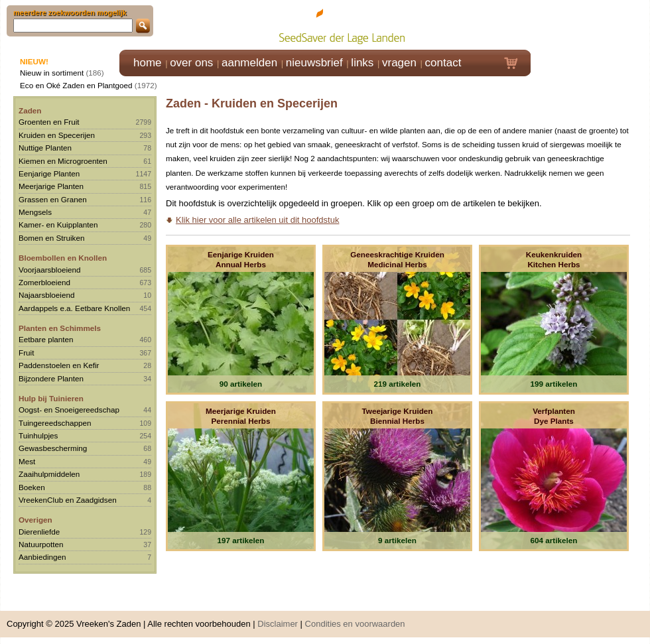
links (362, 63)
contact (443, 63)
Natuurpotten (41, 544)
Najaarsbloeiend (46, 295)
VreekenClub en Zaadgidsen (68, 500)
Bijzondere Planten (51, 378)
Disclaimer (278, 624)
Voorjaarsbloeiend (50, 270)
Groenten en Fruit (49, 122)
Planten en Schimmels (60, 328)
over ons (191, 63)
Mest (27, 461)
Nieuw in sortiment (52, 73)
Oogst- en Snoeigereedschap (69, 410)
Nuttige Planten (45, 148)
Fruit (26, 353)
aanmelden (249, 63)
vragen (399, 63)
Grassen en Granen (53, 199)
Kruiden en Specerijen (57, 135)
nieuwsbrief (314, 63)
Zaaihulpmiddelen (49, 474)
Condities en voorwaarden (355, 624)
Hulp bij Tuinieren (51, 398)
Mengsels (35, 212)
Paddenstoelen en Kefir (59, 365)
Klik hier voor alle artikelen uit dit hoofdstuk (257, 220)
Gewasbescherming (53, 448)
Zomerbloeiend (44, 282)
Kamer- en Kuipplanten (58, 225)
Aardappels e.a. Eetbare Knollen (74, 308)
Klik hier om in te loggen (591, 24)
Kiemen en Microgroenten (63, 161)
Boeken (32, 487)
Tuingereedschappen (55, 423)
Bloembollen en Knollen (63, 258)
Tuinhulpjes (38, 435)
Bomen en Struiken (51, 238)
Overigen (35, 520)
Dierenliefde (39, 532)
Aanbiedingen (42, 557)
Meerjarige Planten (51, 186)
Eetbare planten (46, 339)
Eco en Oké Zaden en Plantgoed (76, 85)
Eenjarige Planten (49, 173)
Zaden (30, 110)
